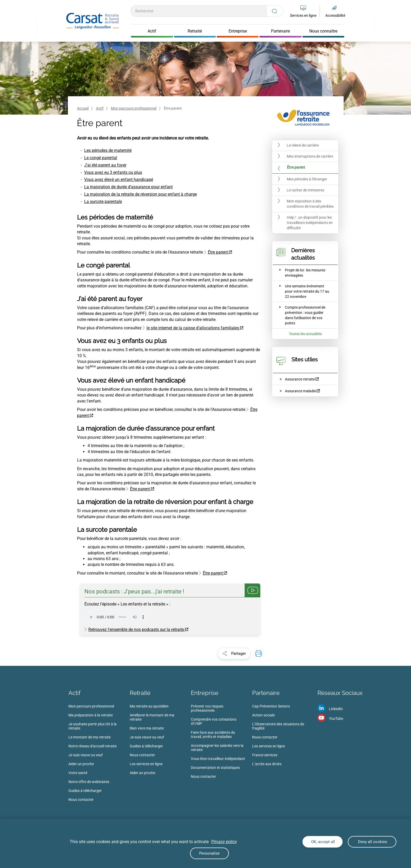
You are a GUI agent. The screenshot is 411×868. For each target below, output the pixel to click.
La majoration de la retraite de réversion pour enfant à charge (140, 194)
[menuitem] (99, 754)
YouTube (336, 719)
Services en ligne (303, 15)
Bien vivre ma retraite (147, 728)
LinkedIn (336, 709)
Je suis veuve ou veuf (86, 755)
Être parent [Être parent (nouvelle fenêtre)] (218, 252)
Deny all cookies (372, 842)
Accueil (83, 108)
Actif (100, 108)
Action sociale (263, 715)
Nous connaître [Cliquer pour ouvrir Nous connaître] (323, 31)
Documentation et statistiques (215, 768)
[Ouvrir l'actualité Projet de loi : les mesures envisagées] (302, 273)
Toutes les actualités (305, 334)
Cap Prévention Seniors (271, 706)
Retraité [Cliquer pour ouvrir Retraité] (195, 31)
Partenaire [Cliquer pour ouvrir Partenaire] (280, 31)
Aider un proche (81, 764)
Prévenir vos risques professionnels (207, 708)
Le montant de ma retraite (90, 737)
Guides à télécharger (85, 791)
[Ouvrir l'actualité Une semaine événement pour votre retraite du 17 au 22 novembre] (302, 291)
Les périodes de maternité (108, 150)
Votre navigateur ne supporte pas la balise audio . (117, 617)
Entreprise (205, 693)
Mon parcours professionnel (134, 108)
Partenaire (266, 693)
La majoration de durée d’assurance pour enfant (128, 187)
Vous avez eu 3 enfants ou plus (113, 172)
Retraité (140, 693)
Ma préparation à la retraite (91, 715)
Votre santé (78, 773)
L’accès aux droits (267, 764)
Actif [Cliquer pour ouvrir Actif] (152, 31)
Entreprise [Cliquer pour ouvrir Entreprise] (238, 31)
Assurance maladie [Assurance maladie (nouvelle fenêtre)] (300, 391)
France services (265, 755)
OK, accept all (323, 842)
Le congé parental (101, 158)
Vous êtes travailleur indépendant (218, 759)
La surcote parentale (103, 202)
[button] (234, 653)
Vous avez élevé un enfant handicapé (119, 180)
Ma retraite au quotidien (149, 706)
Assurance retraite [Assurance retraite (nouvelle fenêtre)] (300, 379)
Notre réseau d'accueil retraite (93, 746)
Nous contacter (81, 800)
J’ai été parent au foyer (105, 165)
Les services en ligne (146, 764)
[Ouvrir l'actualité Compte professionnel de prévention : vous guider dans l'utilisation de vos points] (302, 315)
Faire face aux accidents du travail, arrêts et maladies (213, 735)
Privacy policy (224, 842)
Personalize (209, 853)
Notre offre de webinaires (89, 782)
